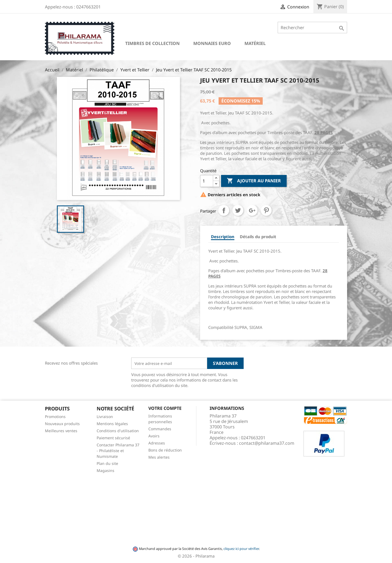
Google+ (252, 210)
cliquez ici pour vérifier (241, 549)
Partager (224, 210)
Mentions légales (112, 424)
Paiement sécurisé (113, 438)
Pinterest (266, 210)
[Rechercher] (312, 28)
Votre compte (165, 408)
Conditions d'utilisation (118, 431)
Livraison (105, 417)
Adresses (157, 443)
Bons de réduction (165, 450)
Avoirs (154, 436)
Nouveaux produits (62, 424)
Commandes (160, 429)
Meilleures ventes (61, 431)
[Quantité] (207, 181)
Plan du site (107, 463)
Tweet (238, 210)
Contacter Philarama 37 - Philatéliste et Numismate (118, 451)
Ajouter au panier (254, 181)
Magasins (105, 470)
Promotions (55, 417)
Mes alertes (159, 457)
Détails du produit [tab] (258, 237)
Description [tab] (223, 237)
